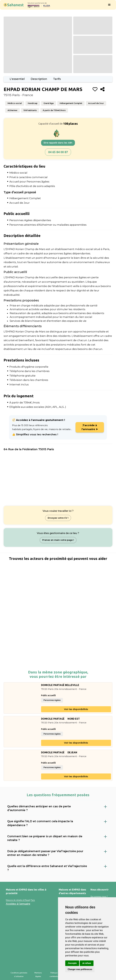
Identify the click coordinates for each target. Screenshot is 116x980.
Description (39, 79)
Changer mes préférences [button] (80, 969)
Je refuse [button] (87, 963)
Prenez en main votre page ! (58, 540)
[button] (109, 5)
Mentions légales (38, 975)
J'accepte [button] (72, 963)
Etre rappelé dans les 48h (58, 143)
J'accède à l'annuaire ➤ (90, 427)
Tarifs (57, 79)
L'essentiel (17, 79)
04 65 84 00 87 (58, 152)
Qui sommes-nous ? (99, 897)
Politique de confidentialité (55, 975)
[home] (14, 5)
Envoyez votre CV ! (58, 518)
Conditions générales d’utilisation (19, 975)
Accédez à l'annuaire (18, 904)
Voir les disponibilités (76, 709)
